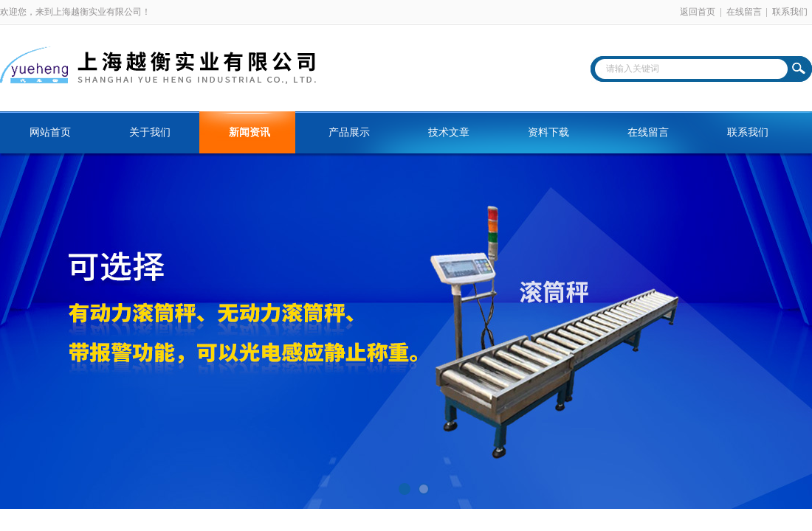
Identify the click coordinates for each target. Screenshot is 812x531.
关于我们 (150, 132)
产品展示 (349, 132)
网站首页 (50, 132)
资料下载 (548, 132)
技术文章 (449, 132)
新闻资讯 (250, 132)
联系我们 (790, 12)
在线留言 (744, 12)
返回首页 (698, 12)
